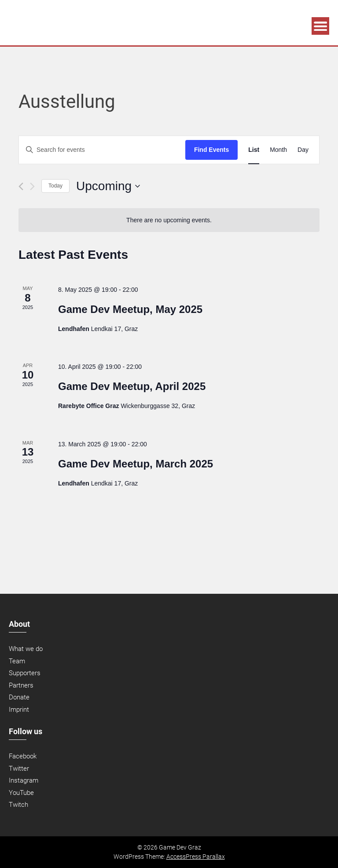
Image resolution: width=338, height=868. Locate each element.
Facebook (23, 756)
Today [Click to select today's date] (55, 186)
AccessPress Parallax (196, 857)
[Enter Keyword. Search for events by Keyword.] (102, 150)
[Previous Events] (21, 186)
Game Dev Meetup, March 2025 (136, 464)
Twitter (19, 769)
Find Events (211, 150)
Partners (21, 685)
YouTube (21, 793)
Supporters (25, 673)
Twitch (18, 805)
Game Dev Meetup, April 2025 (132, 386)
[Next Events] (32, 186)
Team (17, 661)
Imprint (19, 710)
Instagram (24, 780)
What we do (26, 649)
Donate (19, 697)
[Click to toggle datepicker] (108, 186)
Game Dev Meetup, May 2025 (130, 309)
